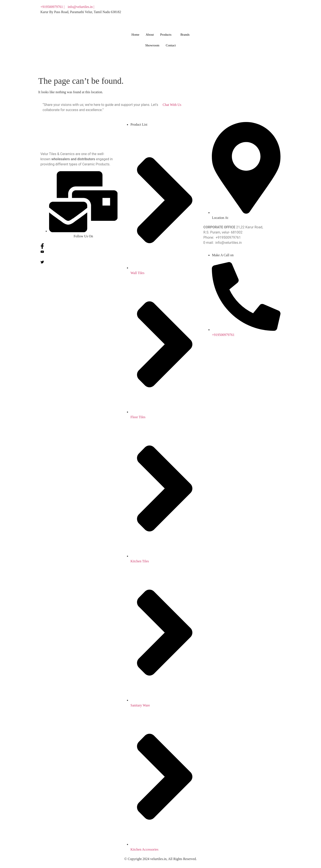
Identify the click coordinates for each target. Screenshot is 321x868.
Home (135, 35)
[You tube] (222, 12)
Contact (171, 45)
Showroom (152, 45)
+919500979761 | (53, 7)
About (150, 35)
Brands (185, 35)
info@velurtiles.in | (81, 7)
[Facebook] (222, 7)
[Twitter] (222, 17)
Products (166, 35)
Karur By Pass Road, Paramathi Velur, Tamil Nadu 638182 (81, 12)
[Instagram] (222, 22)
